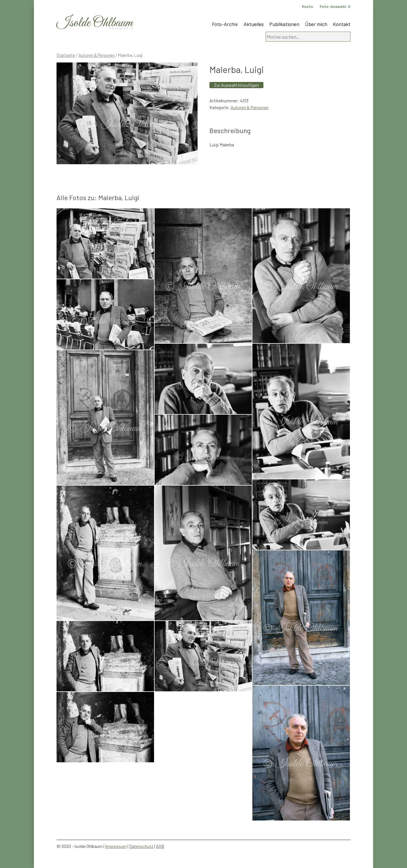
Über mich (316, 24)
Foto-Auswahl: (335, 6)
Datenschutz (141, 846)
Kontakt (342, 24)
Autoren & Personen (97, 55)
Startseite (66, 55)
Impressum (116, 846)
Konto (308, 6)
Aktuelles (254, 24)
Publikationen (284, 24)
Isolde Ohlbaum (95, 23)
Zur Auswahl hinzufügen (236, 85)
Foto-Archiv (225, 24)
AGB (160, 846)
